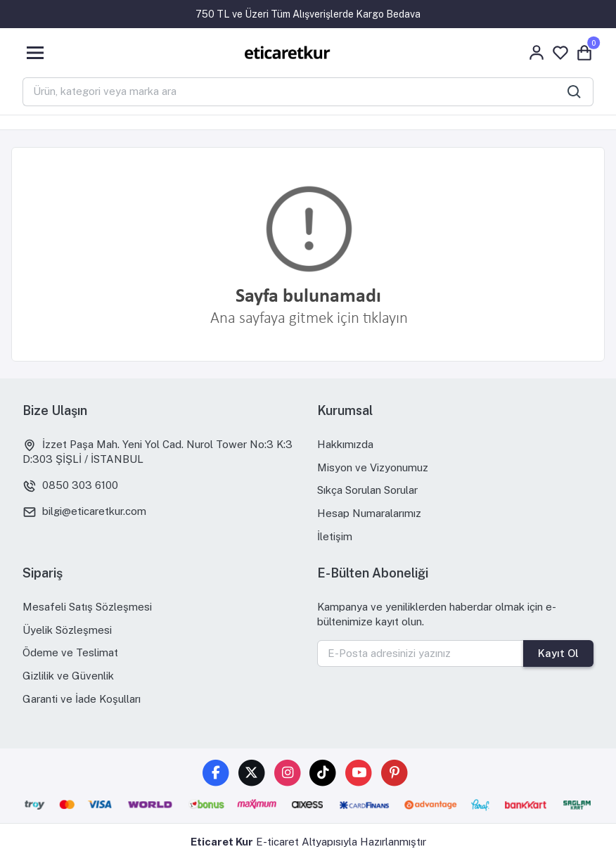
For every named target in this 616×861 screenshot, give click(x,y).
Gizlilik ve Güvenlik (68, 676)
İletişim (335, 536)
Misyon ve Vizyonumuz (373, 467)
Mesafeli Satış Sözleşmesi (87, 607)
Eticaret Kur (222, 842)
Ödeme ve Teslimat (70, 652)
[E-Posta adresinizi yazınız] (421, 653)
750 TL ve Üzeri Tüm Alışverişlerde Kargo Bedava (308, 14)
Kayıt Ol (558, 653)
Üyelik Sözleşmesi (67, 630)
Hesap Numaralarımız (369, 513)
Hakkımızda (345, 444)
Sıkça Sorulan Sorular (367, 490)
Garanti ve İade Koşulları (82, 699)
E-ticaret (277, 842)
